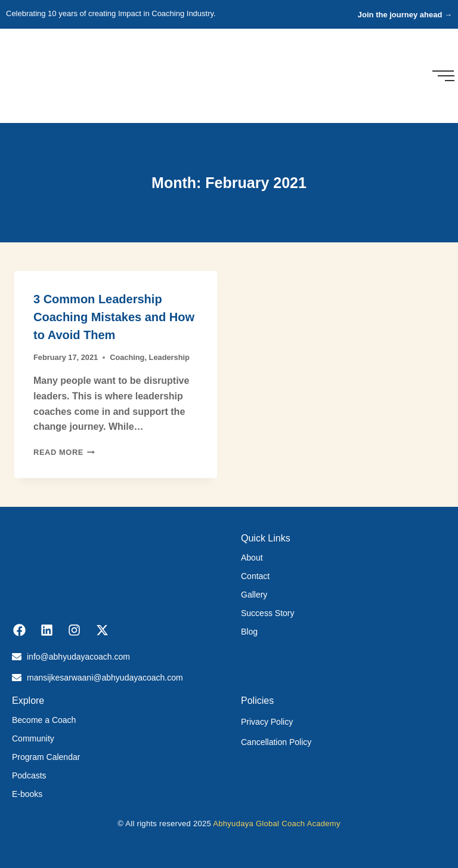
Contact (255, 576)
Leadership (169, 357)
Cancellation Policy (276, 742)
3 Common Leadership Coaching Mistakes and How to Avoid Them (114, 317)
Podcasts (29, 775)
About (252, 558)
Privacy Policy (267, 722)
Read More (64, 452)
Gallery (254, 595)
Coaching (127, 357)
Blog (249, 632)
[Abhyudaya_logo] (43, 74)
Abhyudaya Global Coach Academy (277, 824)
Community (33, 738)
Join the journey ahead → (405, 15)
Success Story (267, 613)
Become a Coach (44, 720)
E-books (27, 794)
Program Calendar (46, 757)
